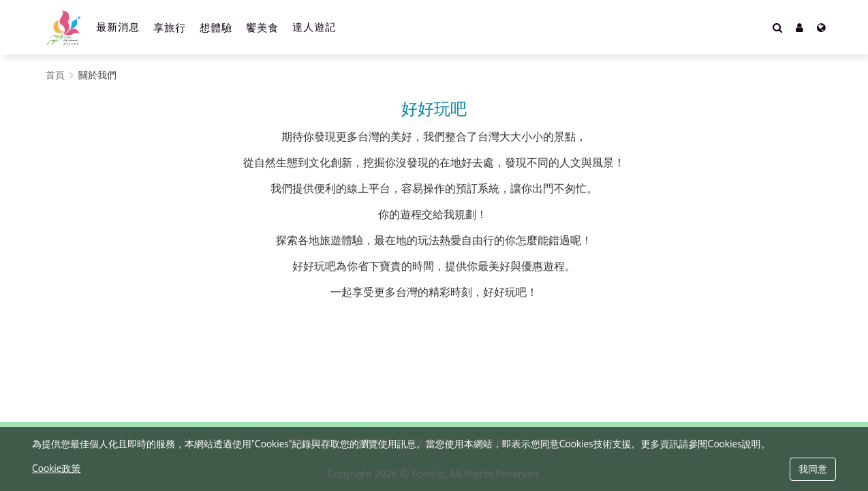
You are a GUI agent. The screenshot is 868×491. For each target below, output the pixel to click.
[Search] (777, 27)
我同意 (813, 469)
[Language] (821, 27)
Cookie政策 (56, 468)
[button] (800, 27)
